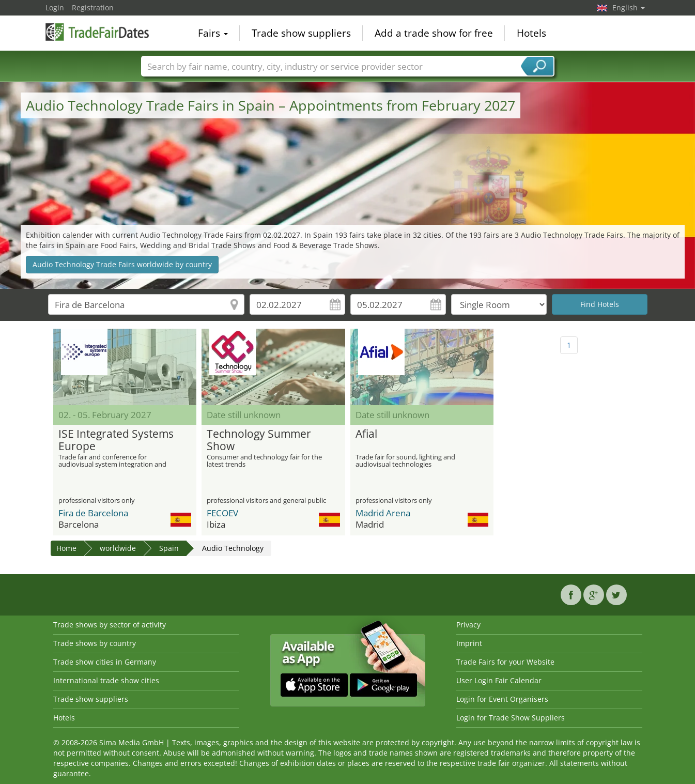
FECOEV (222, 513)
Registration (93, 7)
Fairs (213, 33)
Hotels (531, 33)
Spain (169, 548)
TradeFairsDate (97, 32)
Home (66, 548)
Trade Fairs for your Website (505, 662)
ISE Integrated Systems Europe (116, 440)
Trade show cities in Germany (105, 662)
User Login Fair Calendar (499, 680)
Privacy (468, 625)
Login (55, 7)
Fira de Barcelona (93, 513)
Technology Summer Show (259, 440)
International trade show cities (106, 680)
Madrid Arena (383, 513)
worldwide (118, 548)
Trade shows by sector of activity (110, 625)
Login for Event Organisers (502, 699)
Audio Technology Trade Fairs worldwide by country (122, 264)
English (629, 7)
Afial (366, 434)
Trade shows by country (95, 643)
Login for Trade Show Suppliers (511, 718)
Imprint (469, 643)
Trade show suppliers (301, 33)
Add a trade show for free (434, 33)
